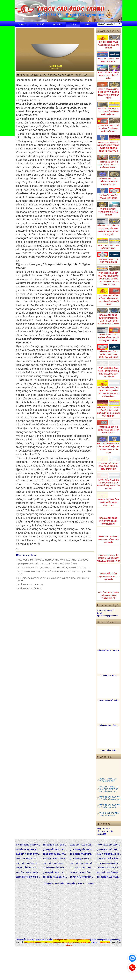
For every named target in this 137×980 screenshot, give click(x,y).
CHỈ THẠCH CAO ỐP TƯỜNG (31, 585)
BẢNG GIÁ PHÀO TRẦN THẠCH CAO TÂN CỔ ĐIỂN (109, 72)
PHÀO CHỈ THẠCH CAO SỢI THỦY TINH (109, 244)
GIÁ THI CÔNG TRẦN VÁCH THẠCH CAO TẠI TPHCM (109, 42)
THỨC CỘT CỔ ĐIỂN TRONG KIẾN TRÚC (109, 194)
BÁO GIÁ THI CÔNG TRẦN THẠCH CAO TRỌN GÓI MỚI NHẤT (109, 351)
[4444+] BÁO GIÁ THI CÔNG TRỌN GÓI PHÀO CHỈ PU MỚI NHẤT (109, 162)
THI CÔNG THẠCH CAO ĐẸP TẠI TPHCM (109, 57)
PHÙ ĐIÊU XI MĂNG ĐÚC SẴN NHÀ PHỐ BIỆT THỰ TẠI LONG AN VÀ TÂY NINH (109, 453)
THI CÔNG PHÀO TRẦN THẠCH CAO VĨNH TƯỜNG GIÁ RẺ (109, 606)
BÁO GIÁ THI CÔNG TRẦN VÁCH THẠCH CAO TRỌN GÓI (109, 178)
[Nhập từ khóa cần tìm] (108, 24)
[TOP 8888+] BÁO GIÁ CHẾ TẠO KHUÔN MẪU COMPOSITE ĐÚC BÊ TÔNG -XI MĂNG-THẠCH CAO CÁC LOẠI (109, 276)
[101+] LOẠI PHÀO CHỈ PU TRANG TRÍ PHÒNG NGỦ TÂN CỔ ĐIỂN (48, 564)
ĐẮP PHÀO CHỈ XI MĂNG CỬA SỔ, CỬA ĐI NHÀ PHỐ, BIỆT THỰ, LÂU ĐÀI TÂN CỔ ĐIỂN (109, 413)
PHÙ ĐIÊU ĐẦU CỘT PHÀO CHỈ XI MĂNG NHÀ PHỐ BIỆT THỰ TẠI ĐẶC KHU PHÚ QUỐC (54, 579)
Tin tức (73, 24)
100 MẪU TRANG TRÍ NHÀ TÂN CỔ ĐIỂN (109, 257)
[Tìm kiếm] (120, 24)
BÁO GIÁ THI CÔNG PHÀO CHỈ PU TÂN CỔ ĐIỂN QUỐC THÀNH (109, 335)
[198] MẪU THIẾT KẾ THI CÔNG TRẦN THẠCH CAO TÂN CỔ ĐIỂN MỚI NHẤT (109, 297)
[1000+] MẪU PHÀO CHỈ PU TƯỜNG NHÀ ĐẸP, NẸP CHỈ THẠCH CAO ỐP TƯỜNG (109, 493)
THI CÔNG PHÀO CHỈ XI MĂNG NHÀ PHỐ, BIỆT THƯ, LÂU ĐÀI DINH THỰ (109, 569)
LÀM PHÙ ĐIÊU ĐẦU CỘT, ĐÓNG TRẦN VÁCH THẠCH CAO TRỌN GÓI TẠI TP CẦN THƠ (55, 573)
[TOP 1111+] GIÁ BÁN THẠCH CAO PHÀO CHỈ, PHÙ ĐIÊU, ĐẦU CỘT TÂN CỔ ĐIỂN (109, 370)
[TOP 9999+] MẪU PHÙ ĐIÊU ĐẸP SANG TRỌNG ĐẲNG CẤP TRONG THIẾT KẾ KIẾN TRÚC (109, 144)
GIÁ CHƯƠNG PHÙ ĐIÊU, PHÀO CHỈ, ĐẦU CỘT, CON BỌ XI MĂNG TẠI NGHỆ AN (54, 568)
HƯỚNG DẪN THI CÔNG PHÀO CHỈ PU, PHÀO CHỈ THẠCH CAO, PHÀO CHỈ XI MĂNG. (109, 392)
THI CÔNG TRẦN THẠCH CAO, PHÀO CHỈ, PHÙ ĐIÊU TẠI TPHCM (109, 473)
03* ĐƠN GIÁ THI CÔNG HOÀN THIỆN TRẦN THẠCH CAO (109, 513)
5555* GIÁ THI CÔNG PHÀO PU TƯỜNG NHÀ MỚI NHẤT (109, 551)
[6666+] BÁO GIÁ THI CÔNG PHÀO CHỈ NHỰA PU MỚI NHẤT (109, 433)
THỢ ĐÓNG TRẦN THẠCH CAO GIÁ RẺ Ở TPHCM (109, 209)
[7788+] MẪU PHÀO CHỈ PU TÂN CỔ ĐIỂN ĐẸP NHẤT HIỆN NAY (109, 125)
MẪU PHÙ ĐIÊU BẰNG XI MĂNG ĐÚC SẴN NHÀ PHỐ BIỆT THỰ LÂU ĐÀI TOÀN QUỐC (109, 227)
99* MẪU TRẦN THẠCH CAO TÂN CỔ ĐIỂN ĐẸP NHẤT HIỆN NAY (109, 109)
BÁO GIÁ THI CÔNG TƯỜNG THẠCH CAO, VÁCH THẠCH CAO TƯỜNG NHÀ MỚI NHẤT (109, 316)
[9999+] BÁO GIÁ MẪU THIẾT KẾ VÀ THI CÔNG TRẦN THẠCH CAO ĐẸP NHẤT (109, 90)
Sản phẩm (57, 24)
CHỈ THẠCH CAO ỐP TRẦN (30, 589)
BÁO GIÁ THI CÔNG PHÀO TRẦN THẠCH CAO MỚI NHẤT (109, 532)
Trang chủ (23, 24)
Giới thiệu (41, 24)
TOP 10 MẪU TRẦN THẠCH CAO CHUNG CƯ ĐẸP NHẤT (109, 588)
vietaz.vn (69, 960)
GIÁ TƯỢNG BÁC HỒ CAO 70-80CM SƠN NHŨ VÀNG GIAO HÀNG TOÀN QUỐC (53, 560)
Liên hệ (87, 24)
